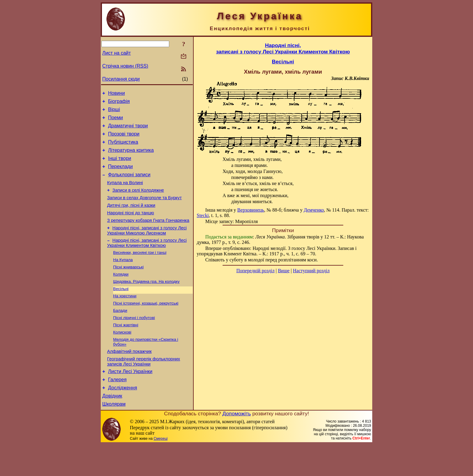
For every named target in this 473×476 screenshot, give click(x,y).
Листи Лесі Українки (130, 399)
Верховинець (251, 210)
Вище (284, 271)
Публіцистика (123, 148)
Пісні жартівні (126, 349)
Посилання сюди (121, 79)
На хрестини (125, 317)
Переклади (120, 176)
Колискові (122, 357)
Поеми (115, 121)
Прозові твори (124, 139)
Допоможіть (237, 445)
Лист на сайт (117, 53)
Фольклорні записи (129, 185)
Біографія (119, 103)
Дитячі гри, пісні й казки (131, 219)
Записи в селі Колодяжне (138, 202)
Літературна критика (131, 157)
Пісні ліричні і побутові (134, 341)
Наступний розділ (311, 271)
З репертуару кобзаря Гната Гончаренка (148, 236)
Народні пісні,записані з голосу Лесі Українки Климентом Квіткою (283, 48)
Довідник (112, 426)
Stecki (203, 215)
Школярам (114, 435)
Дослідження (122, 417)
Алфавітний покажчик (129, 377)
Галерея (117, 408)
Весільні (121, 310)
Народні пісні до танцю (131, 227)
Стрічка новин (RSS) (125, 66)
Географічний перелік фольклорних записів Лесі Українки (144, 388)
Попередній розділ (256, 271)
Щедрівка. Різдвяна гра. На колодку (146, 302)
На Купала (123, 278)
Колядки (121, 294)
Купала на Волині (125, 193)
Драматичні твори (128, 130)
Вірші (114, 112)
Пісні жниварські (128, 286)
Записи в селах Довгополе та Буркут (144, 210)
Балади (120, 333)
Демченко (314, 210)
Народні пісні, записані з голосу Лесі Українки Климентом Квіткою (147, 260)
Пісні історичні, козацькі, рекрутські (146, 325)
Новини (116, 94)
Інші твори (120, 166)
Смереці (160, 470)
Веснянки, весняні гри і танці (140, 270)
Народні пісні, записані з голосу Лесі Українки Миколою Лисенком (147, 247)
